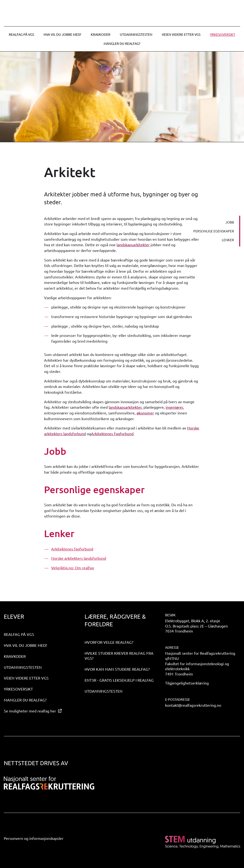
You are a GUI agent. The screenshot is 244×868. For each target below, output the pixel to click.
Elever (14, 616)
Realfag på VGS (21, 34)
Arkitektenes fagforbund (72, 549)
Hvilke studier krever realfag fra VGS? (119, 656)
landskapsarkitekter (133, 245)
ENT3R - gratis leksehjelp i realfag (119, 680)
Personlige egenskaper (214, 231)
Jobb (230, 222)
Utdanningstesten (136, 34)
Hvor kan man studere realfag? (117, 669)
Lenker (228, 240)
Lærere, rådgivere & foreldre (115, 620)
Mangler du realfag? (122, 43)
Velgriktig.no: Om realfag (73, 568)
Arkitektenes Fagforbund (112, 434)
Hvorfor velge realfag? (109, 642)
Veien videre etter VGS (181, 34)
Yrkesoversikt (223, 34)
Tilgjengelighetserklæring (187, 683)
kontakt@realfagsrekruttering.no (193, 705)
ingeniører (174, 407)
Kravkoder (101, 34)
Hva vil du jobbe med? (62, 34)
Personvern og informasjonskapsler (34, 838)
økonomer (145, 413)
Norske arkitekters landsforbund (79, 558)
